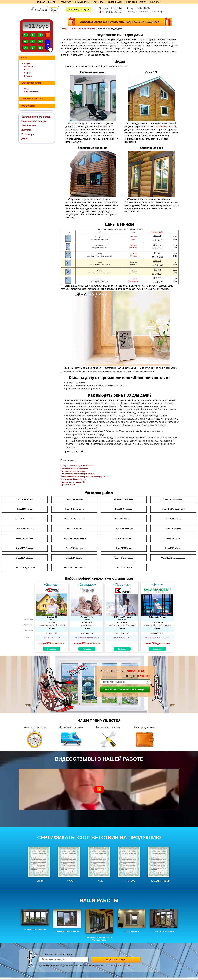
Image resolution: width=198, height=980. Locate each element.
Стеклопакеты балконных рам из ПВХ (78, 474)
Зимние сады (29, 125)
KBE (26, 70)
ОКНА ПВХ (53, 2)
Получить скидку (79, 9)
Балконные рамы (31, 83)
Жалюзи (26, 130)
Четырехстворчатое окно (35, 920)
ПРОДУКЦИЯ (67, 2)
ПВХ (26, 89)
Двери (25, 139)
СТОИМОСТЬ (98, 2)
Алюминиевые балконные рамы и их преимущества (84, 477)
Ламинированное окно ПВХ (67, 921)
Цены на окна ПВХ (32, 99)
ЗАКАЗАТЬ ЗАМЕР (82, 2)
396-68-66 (140, 8)
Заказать (52, 649)
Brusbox (28, 76)
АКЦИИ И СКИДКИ (114, 2)
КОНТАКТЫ (155, 2)
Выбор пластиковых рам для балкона (77, 466)
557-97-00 (112, 12)
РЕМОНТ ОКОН (131, 2)
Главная (64, 29)
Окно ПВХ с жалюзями (164, 921)
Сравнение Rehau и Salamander (74, 468)
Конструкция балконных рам (74, 479)
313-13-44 (112, 8)
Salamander (30, 67)
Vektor (27, 73)
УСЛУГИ (143, 2)
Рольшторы (28, 134)
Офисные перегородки (34, 121)
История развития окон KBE (73, 482)
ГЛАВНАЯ (41, 2)
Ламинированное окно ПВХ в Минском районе (99, 925)
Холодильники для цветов (36, 117)
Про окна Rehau (68, 485)
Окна (24, 58)
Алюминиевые (31, 92)
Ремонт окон (28, 106)
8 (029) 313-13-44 (125, 966)
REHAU (28, 63)
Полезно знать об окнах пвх (83, 29)
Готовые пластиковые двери (73, 471)
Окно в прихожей (131, 921)
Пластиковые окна (164, 127)
